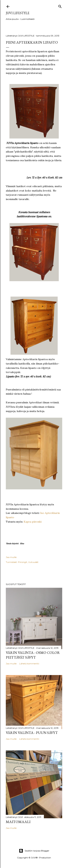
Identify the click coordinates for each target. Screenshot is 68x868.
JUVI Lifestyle (18, 13)
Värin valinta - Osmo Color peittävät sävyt (33, 655)
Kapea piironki (33, 522)
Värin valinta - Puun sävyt (32, 733)
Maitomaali (18, 822)
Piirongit (23, 562)
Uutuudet (33, 562)
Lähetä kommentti (29, 664)
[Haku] (60, 6)
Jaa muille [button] (11, 557)
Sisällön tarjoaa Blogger (34, 851)
